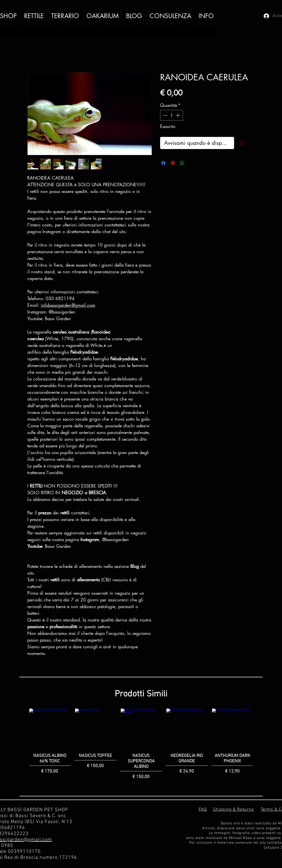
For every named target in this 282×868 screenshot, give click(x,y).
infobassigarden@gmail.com (68, 305)
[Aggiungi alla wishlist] (242, 143)
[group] (141, 744)
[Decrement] (165, 115)
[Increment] (178, 115)
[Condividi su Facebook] (163, 163)
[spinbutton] (172, 115)
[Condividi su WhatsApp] (182, 163)
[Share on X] (192, 163)
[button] (206, 16)
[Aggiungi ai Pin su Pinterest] (173, 163)
